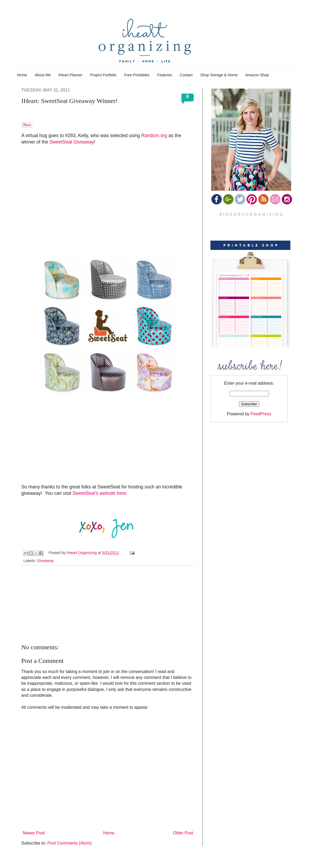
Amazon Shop (257, 75)
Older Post (183, 833)
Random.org (154, 136)
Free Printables (137, 75)
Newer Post (34, 833)
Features (164, 75)
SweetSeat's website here (99, 493)
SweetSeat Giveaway (72, 142)
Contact (186, 75)
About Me (43, 75)
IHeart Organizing (82, 553)
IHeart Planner (70, 75)
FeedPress (261, 414)
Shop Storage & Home (219, 75)
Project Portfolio (103, 75)
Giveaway (45, 561)
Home (22, 75)
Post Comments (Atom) (70, 843)
